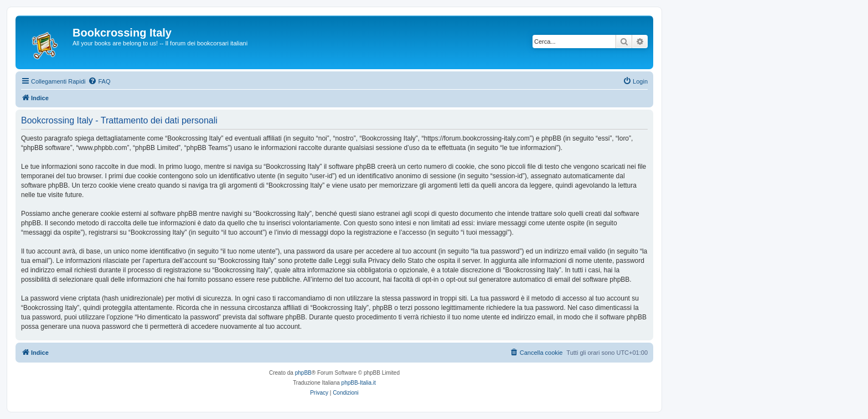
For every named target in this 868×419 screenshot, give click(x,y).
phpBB (303, 373)
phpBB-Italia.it (359, 383)
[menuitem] (99, 81)
